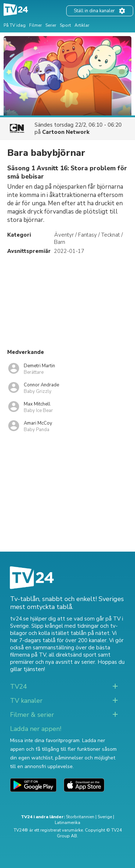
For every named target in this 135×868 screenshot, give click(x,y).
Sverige (105, 817)
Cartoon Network (66, 132)
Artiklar (82, 25)
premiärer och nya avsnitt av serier (53, 662)
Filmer (35, 25)
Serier (51, 25)
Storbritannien (80, 817)
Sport (65, 25)
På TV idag (15, 25)
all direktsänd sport (73, 655)
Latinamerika (67, 823)
